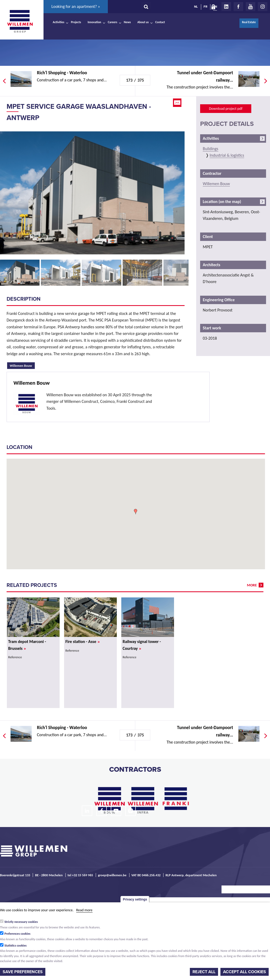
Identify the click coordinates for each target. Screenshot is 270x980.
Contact (160, 22)
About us (143, 22)
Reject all (204, 972)
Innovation (94, 22)
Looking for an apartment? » (76, 6)
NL (196, 7)
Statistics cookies (16, 946)
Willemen (20, 21)
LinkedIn (226, 7)
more (252, 585)
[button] (136, 512)
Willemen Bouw (22, 365)
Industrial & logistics (227, 155)
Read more (84, 910)
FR (205, 7)
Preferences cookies (18, 934)
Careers (113, 22)
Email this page (178, 103)
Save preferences (23, 972)
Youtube (250, 7)
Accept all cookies (245, 972)
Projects (76, 22)
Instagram (263, 7)
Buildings (211, 149)
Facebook (238, 7)
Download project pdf (226, 108)
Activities (59, 22)
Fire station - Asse (83, 642)
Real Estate (249, 22)
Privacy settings (135, 899)
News (127, 22)
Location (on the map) (222, 202)
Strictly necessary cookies (21, 922)
